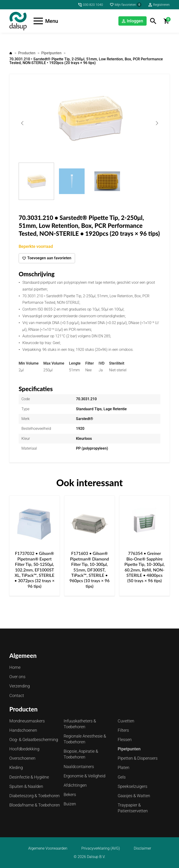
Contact (17, 695)
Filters (123, 730)
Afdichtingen (75, 785)
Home (11, 53)
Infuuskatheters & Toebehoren (80, 724)
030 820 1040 (93, 5)
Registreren (161, 5)
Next (157, 123)
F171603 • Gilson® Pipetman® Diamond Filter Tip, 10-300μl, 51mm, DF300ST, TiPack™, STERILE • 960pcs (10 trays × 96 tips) (89, 570)
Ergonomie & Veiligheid (84, 776)
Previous (22, 123)
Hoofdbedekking (24, 749)
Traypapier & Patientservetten (133, 808)
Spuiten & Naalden (26, 786)
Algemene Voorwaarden (48, 848)
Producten (27, 53)
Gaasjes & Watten (134, 796)
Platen (124, 767)
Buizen (70, 804)
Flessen (125, 740)
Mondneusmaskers (27, 721)
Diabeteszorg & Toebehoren (34, 796)
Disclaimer (142, 848)
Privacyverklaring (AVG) (101, 848)
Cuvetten (126, 721)
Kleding (16, 767)
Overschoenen (22, 758)
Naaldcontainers (79, 767)
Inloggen (135, 21)
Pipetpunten (51, 53)
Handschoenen (23, 730)
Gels (122, 777)
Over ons (17, 677)
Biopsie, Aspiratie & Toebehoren (81, 754)
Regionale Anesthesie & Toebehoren (85, 739)
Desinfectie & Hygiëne (29, 777)
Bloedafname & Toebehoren (35, 805)
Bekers (70, 795)
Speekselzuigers (133, 786)
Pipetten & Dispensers (138, 758)
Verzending (20, 686)
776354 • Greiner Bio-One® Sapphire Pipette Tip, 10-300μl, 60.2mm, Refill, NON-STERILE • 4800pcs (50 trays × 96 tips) (145, 567)
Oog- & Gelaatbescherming (34, 740)
